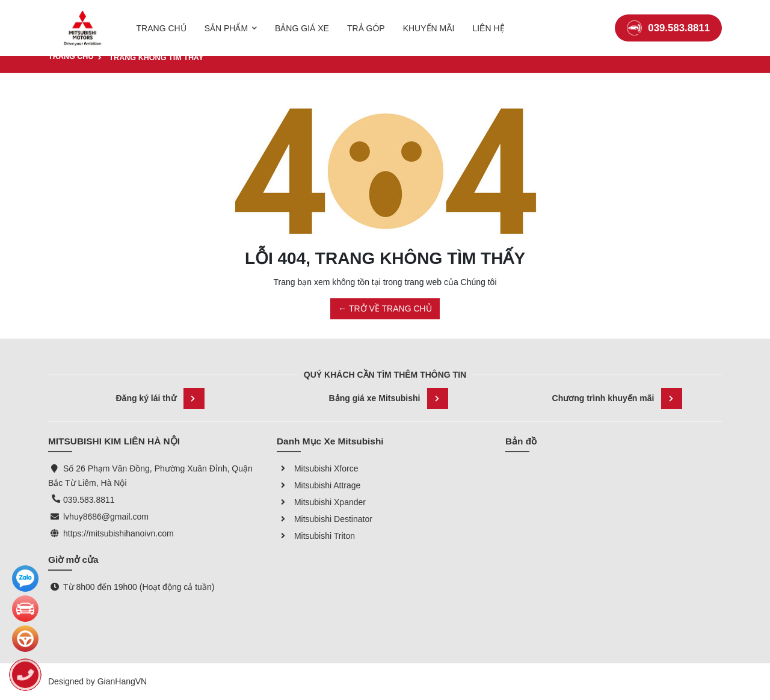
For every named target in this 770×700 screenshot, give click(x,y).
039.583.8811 (668, 21)
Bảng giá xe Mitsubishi (389, 398)
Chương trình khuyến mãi (618, 398)
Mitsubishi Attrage (319, 485)
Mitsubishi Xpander (321, 502)
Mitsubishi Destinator (325, 519)
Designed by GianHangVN (97, 681)
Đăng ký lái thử (160, 398)
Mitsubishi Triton (316, 536)
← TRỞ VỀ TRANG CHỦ (385, 309)
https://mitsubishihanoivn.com (119, 533)
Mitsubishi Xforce (317, 468)
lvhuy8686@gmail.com (106, 517)
